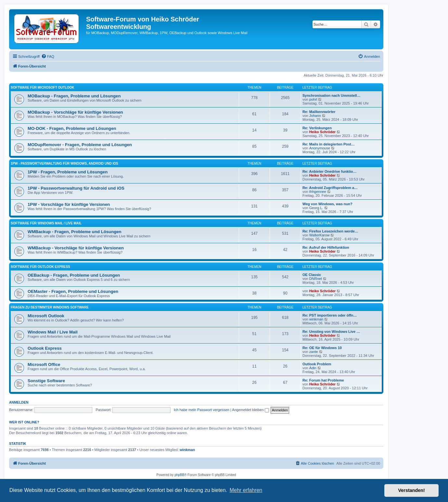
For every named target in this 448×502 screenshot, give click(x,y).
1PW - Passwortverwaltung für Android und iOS (76, 188)
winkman (316, 319)
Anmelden (19, 402)
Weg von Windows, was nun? (327, 204)
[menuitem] (48, 56)
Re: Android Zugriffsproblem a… (330, 188)
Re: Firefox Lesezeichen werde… (330, 231)
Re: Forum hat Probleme (323, 380)
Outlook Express (45, 348)
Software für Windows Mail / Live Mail (46, 223)
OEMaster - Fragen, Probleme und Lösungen (73, 291)
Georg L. (316, 208)
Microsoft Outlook (46, 316)
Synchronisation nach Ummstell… (331, 95)
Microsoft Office (44, 364)
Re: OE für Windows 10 (322, 348)
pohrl (313, 99)
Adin (313, 368)
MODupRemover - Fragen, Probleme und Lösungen (80, 145)
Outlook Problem (317, 364)
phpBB (179, 475)
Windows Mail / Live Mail (53, 332)
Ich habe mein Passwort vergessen (202, 410)
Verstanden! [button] (412, 490)
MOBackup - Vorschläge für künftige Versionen (75, 112)
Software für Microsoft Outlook (43, 88)
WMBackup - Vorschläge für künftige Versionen (76, 248)
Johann (315, 116)
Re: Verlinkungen (317, 128)
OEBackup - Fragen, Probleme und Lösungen (74, 275)
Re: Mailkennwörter (319, 112)
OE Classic (312, 275)
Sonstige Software (46, 381)
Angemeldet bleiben (250, 410)
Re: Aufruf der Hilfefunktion (326, 247)
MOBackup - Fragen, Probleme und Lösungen (74, 96)
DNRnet (316, 279)
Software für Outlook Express (40, 267)
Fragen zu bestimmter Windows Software (50, 307)
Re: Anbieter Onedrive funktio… (329, 171)
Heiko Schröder (322, 132)
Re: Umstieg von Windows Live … (331, 332)
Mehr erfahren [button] (246, 490)
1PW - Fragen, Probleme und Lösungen (68, 172)
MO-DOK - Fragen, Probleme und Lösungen (72, 128)
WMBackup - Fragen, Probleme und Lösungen (75, 232)
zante (314, 352)
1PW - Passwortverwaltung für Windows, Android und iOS (64, 163)
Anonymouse (320, 148)
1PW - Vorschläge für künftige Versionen (69, 204)
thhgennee (318, 192)
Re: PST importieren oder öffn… (330, 315)
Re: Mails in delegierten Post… (329, 144)
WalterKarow (320, 235)
